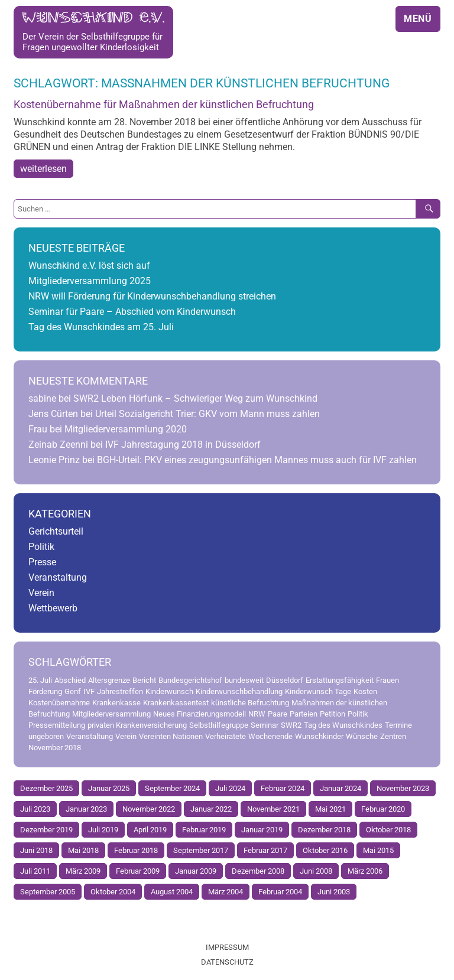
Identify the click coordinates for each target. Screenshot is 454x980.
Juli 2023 (35, 809)
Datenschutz (227, 962)
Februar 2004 (280, 892)
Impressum (227, 947)
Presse (42, 562)
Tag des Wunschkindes (343, 725)
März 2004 (226, 892)
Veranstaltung (58, 577)
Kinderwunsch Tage (318, 691)
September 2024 (172, 788)
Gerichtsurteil (56, 531)
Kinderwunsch (169, 691)
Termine (398, 725)
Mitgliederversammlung (111, 714)
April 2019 (150, 830)
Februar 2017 (265, 850)
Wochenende (270, 736)
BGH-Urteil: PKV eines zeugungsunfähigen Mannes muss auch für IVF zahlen (257, 460)
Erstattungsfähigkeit (340, 680)
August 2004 (172, 892)
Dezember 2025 (46, 788)
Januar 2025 (109, 788)
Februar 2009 (138, 871)
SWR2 (291, 725)
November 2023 (403, 788)
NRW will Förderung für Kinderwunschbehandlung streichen (152, 296)
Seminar (265, 725)
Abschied (70, 680)
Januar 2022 (211, 809)
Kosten (365, 691)
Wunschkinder (319, 736)
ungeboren (46, 736)
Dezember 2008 (258, 871)
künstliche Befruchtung (250, 703)
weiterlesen (43, 169)
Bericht (144, 680)
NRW (257, 714)
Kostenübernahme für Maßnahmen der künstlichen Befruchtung (164, 105)
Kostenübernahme (59, 703)
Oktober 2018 (388, 830)
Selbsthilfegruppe (219, 725)
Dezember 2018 (324, 830)
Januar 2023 (86, 809)
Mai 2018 (83, 850)
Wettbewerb (53, 608)
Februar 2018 (136, 850)
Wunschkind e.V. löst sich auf (89, 266)
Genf (73, 691)
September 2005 (48, 892)
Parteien (304, 714)
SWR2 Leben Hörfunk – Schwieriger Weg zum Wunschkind (195, 398)
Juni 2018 (36, 850)
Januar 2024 (340, 788)
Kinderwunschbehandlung (239, 691)
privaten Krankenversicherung (137, 725)
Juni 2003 (334, 892)
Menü (418, 19)
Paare (278, 714)
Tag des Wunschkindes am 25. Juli (101, 327)
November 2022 (149, 809)
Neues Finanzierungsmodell (200, 714)
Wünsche (362, 736)
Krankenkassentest (176, 703)
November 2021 (273, 809)
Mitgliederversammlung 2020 (126, 429)
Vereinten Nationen (171, 736)
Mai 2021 (330, 809)
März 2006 (365, 871)
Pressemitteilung (57, 725)
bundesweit (244, 680)
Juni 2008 (316, 871)
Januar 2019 (262, 830)
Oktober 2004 (113, 892)
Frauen (387, 680)
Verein (41, 593)
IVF (89, 691)
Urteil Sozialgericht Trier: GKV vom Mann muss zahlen (207, 414)
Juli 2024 (230, 788)
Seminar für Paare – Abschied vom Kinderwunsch (132, 312)
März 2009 (83, 871)
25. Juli (40, 680)
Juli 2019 (103, 830)
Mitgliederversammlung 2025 (90, 281)
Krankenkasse (116, 703)
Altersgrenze (109, 680)
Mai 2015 (378, 850)
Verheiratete (226, 736)
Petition (333, 714)
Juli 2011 (35, 871)
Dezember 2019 (46, 830)
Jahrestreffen (120, 691)
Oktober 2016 (325, 850)
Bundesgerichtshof (190, 680)
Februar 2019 (204, 830)
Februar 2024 (283, 788)
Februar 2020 (383, 809)
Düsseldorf (285, 680)
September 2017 (201, 850)
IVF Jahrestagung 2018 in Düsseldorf (183, 445)
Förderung (45, 691)
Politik (41, 547)
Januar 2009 (196, 871)
